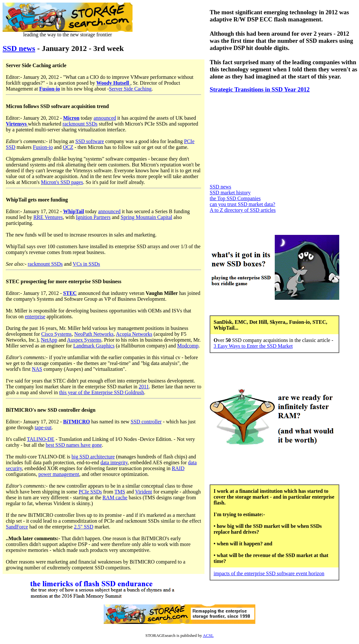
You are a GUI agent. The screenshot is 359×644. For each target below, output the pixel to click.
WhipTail (74, 211)
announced (105, 118)
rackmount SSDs (80, 124)
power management (59, 474)
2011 (144, 387)
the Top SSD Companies (235, 198)
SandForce (17, 527)
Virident (144, 492)
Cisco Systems (56, 334)
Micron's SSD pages (62, 182)
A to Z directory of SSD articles (243, 210)
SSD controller (146, 422)
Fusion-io (50, 89)
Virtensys (17, 124)
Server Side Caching (130, 89)
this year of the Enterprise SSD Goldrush (101, 392)
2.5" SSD (84, 527)
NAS (37, 369)
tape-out (43, 427)
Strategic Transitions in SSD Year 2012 (260, 89)
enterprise (35, 316)
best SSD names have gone (74, 445)
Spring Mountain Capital (146, 217)
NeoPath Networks (94, 334)
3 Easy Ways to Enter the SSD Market (253, 346)
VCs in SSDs (86, 264)
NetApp (49, 340)
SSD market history (230, 193)
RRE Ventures (48, 217)
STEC (70, 293)
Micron (71, 118)
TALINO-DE (41, 439)
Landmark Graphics (94, 346)
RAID (178, 468)
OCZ (68, 147)
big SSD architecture (93, 457)
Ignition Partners (93, 217)
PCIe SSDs (90, 492)
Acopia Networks (134, 334)
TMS (120, 492)
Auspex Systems (84, 340)
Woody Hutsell (113, 83)
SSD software (90, 141)
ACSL (208, 635)
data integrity (114, 462)
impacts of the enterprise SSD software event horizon (269, 573)
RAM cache (115, 498)
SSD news (19, 48)
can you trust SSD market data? (242, 204)
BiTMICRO (77, 422)
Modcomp (188, 346)
